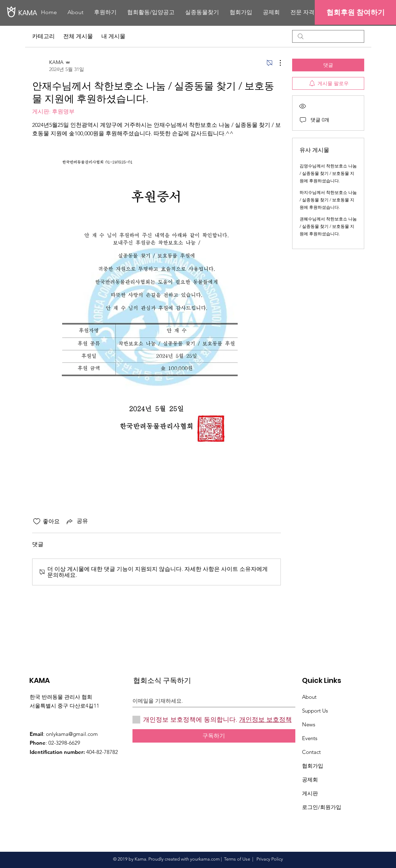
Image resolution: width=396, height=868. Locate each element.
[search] (328, 36)
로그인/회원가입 (322, 807)
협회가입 (313, 766)
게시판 (310, 793)
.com (215, 859)
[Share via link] (77, 521)
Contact (311, 752)
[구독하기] (214, 736)
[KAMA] (42, 13)
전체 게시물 (78, 36)
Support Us (315, 711)
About (309, 697)
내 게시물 (113, 36)
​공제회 (310, 780)
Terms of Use (237, 859)
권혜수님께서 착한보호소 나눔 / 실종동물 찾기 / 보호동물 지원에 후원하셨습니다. (328, 226)
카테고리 (43, 36)
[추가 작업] (277, 63)
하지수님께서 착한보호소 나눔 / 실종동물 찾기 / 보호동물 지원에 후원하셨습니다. (328, 200)
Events (310, 738)
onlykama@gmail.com (72, 734)
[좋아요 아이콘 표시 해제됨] (37, 521)
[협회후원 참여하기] (355, 12)
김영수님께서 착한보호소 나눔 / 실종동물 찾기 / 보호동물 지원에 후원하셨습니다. (328, 173)
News (309, 724)
